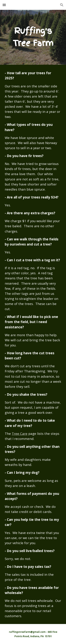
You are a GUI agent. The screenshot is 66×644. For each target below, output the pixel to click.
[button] (4, 5)
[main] (33, 37)
